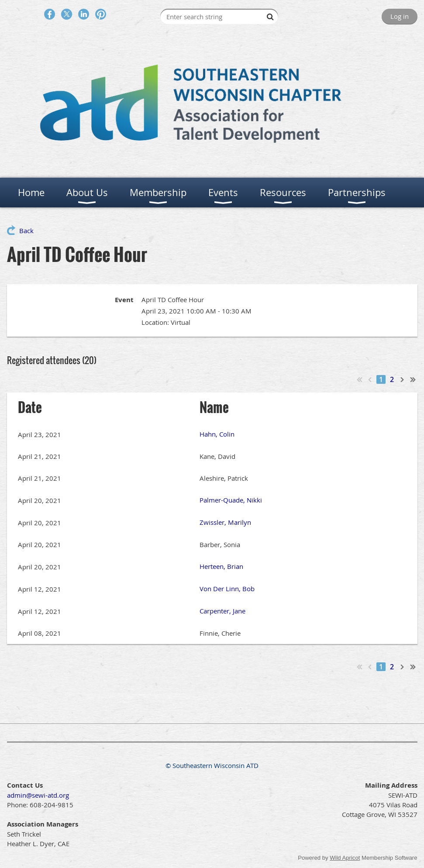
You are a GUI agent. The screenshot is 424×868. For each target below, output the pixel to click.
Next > (403, 379)
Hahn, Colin (217, 434)
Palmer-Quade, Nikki (231, 500)
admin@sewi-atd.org (38, 795)
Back (26, 231)
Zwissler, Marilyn (225, 522)
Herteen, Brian (221, 566)
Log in (400, 16)
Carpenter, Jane (222, 611)
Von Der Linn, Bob (227, 589)
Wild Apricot (345, 858)
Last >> (413, 379)
